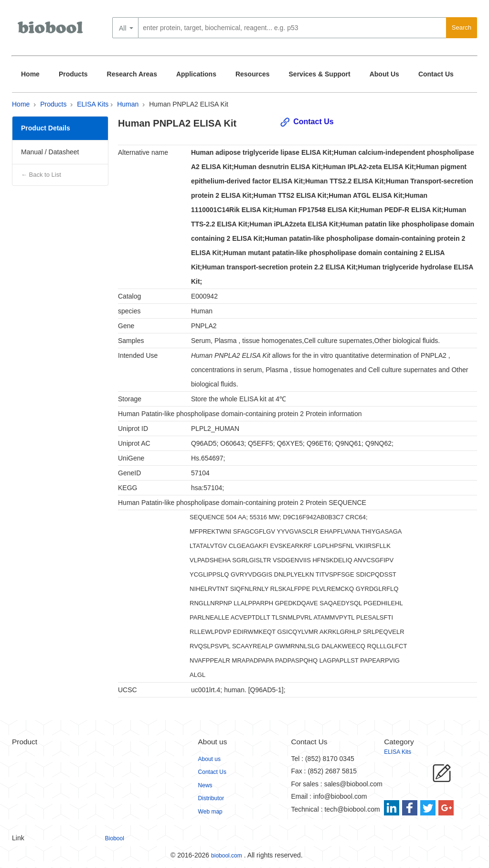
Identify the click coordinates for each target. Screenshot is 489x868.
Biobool (115, 838)
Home (30, 74)
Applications (196, 74)
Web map (210, 812)
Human (128, 104)
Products (73, 74)
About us (209, 759)
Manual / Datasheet (50, 152)
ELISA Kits (93, 104)
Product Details (46, 128)
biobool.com (227, 856)
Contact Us (436, 74)
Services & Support (320, 74)
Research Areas (132, 74)
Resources (253, 74)
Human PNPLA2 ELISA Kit (189, 104)
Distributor (211, 798)
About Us (384, 74)
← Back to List (41, 175)
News (205, 785)
